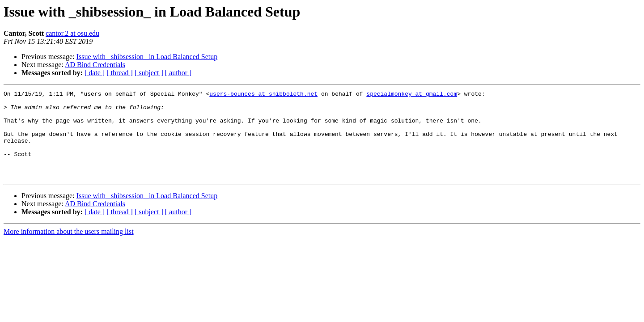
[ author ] (178, 73)
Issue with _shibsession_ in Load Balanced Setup (147, 57)
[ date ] (95, 73)
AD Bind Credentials (95, 65)
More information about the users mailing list (69, 249)
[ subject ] (149, 73)
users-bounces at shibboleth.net (263, 95)
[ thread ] (120, 73)
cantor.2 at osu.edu (72, 33)
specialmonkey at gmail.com (412, 95)
